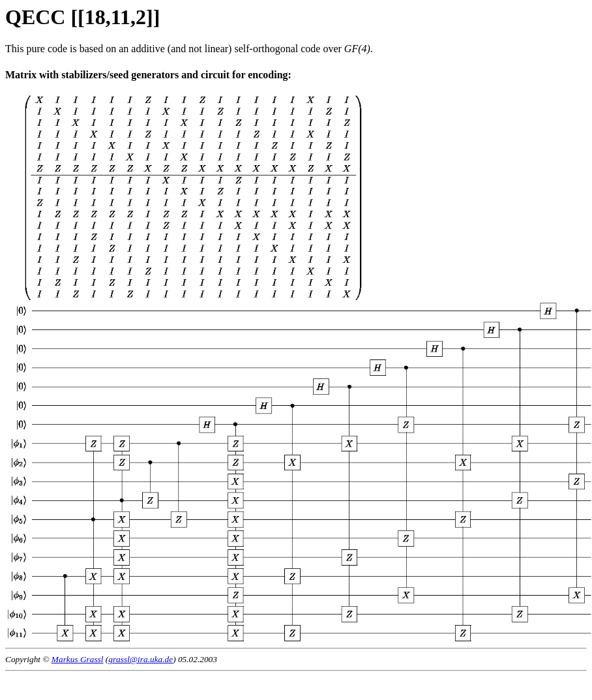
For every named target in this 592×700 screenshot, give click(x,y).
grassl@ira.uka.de (141, 659)
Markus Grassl (78, 659)
